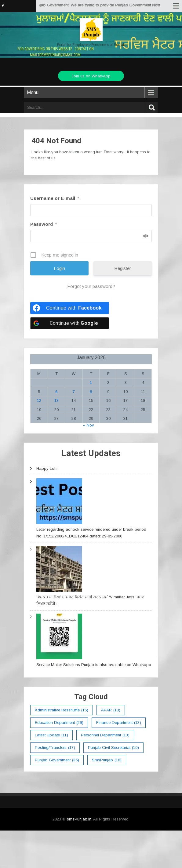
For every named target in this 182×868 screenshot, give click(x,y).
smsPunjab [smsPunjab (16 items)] (107, 760)
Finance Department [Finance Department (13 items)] (119, 723)
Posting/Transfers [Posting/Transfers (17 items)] (55, 748)
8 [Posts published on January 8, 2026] (91, 392)
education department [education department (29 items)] (59, 723)
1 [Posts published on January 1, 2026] (91, 383)
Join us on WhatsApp (91, 76)
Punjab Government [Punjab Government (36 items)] (57, 760)
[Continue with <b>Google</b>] (70, 323)
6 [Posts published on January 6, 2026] (56, 392)
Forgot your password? (91, 286)
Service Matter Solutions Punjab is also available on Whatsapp (94, 665)
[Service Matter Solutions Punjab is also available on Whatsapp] (59, 638)
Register (123, 268)
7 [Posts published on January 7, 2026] (74, 392)
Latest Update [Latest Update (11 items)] (51, 735)
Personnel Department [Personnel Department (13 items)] (105, 735)
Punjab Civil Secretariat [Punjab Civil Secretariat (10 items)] (113, 748)
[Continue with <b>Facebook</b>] (70, 308)
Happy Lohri (47, 468)
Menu (33, 92)
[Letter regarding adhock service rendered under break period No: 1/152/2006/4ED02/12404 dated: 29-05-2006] (59, 502)
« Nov (89, 425)
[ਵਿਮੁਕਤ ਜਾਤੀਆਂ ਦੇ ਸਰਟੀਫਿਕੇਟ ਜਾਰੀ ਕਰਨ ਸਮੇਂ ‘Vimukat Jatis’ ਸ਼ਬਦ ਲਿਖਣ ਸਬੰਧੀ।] (59, 570)
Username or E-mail (55, 198)
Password (44, 224)
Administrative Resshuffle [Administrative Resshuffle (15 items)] (62, 710)
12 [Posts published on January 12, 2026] (39, 400)
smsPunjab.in (79, 819)
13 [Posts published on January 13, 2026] (56, 400)
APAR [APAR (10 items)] (111, 710)
